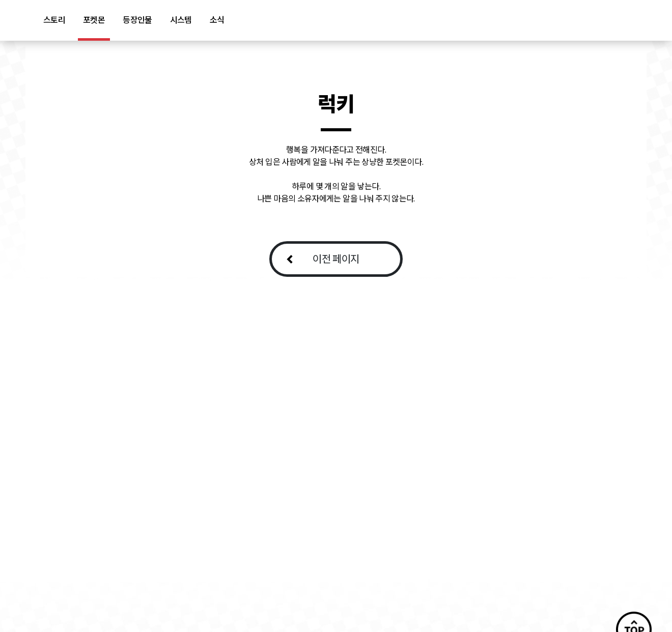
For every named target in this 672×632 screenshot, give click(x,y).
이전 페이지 (336, 259)
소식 (217, 20)
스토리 (54, 20)
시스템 (181, 20)
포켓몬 (94, 20)
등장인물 (137, 20)
